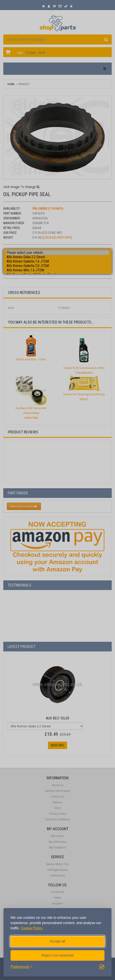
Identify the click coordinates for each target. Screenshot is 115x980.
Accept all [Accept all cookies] (57, 941)
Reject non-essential (57, 955)
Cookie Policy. (32, 928)
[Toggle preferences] (22, 967)
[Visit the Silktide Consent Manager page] (102, 967)
